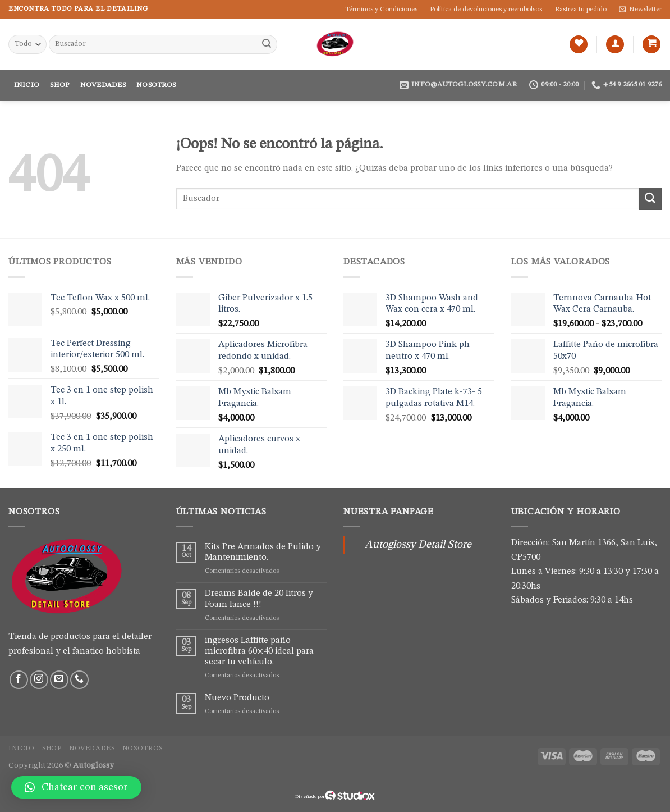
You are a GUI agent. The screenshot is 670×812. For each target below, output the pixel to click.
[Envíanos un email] (59, 680)
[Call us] (79, 680)
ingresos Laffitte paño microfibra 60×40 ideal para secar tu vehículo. (259, 651)
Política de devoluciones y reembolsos (486, 9)
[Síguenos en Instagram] (39, 680)
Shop (59, 85)
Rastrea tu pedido (581, 9)
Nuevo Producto (237, 698)
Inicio (27, 85)
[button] (76, 787)
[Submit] (267, 44)
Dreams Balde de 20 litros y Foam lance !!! (259, 599)
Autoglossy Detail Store (418, 545)
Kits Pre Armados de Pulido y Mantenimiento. (263, 552)
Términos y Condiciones (381, 9)
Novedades (103, 85)
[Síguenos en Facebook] (19, 680)
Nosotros (156, 85)
